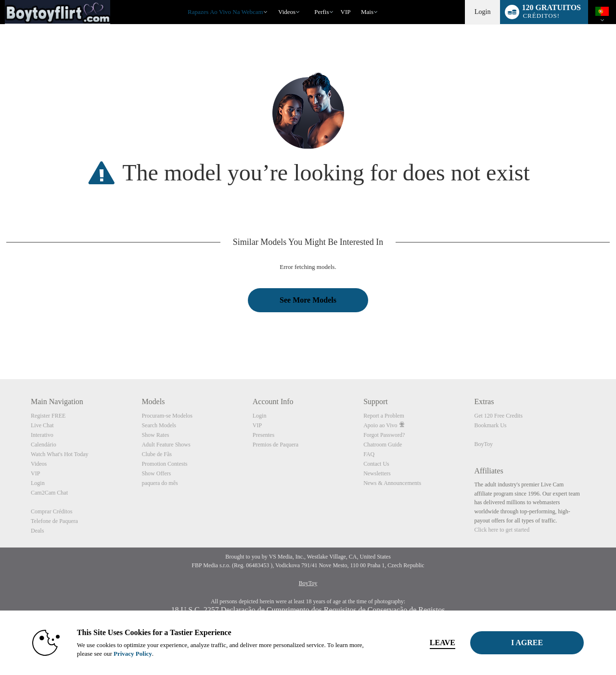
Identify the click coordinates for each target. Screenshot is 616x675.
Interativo (42, 435)
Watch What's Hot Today (60, 454)
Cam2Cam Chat (49, 493)
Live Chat (42, 425)
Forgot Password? (384, 435)
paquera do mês (160, 483)
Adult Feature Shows (166, 445)
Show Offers (156, 473)
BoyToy (484, 444)
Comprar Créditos (51, 511)
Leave (443, 643)
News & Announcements (392, 483)
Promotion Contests (164, 464)
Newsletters (377, 473)
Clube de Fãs (157, 454)
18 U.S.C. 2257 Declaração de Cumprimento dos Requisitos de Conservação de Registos (308, 610)
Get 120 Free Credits (499, 416)
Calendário (44, 445)
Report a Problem (384, 416)
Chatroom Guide (383, 445)
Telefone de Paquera (54, 521)
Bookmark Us (491, 425)
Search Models (159, 425)
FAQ (369, 454)
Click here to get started (502, 530)
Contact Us (376, 464)
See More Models (308, 300)
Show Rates (155, 435)
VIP (346, 12)
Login (482, 12)
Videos (287, 12)
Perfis (321, 12)
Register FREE (48, 416)
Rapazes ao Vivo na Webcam (225, 12)
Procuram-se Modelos (167, 416)
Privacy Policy (133, 654)
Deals (37, 531)
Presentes (263, 435)
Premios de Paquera (276, 445)
